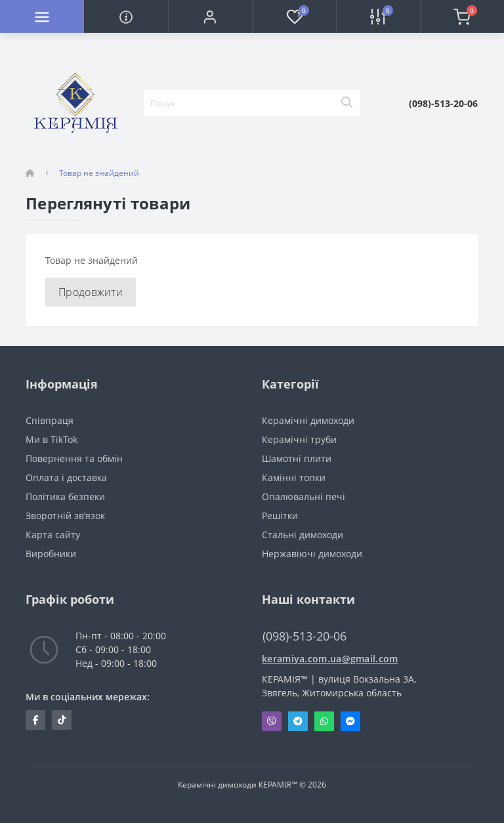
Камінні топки (294, 477)
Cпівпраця (50, 420)
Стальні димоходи (303, 535)
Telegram (298, 721)
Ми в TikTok (52, 439)
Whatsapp (324, 721)
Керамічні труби (299, 439)
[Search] (346, 103)
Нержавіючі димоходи (312, 554)
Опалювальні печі (304, 496)
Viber (272, 721)
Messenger (350, 721)
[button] (210, 16)
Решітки (280, 516)
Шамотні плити (297, 458)
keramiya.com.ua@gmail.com (330, 659)
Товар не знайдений (99, 173)
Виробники (51, 554)
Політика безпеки (65, 496)
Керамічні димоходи (308, 420)
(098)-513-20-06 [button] (304, 636)
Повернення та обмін (74, 458)
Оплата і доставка (66, 477)
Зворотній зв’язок (65, 516)
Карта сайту (53, 535)
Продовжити (91, 292)
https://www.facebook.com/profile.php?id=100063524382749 (36, 720)
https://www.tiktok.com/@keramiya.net (62, 720)
